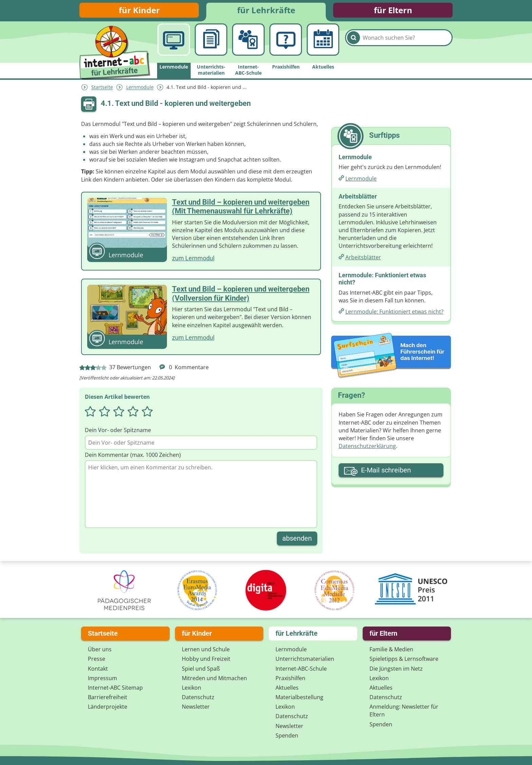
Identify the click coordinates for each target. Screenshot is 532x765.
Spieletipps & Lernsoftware (404, 659)
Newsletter (196, 707)
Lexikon (192, 688)
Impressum (102, 678)
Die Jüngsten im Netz (396, 669)
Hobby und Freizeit (206, 659)
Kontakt (98, 669)
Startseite (102, 89)
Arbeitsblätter (363, 259)
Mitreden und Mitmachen (214, 678)
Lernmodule (140, 89)
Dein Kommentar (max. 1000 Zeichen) (133, 457)
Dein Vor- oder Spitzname (118, 432)
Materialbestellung (299, 697)
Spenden (287, 735)
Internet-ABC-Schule (301, 669)
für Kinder (139, 11)
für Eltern (393, 11)
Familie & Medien (391, 650)
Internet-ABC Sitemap (115, 688)
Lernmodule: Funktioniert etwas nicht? (394, 314)
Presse (97, 659)
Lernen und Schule (206, 650)
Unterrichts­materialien (305, 659)
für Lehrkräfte (266, 11)
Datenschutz (198, 697)
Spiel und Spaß (201, 669)
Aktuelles (287, 688)
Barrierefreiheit (108, 697)
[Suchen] (354, 45)
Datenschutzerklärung (367, 448)
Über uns (100, 650)
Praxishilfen (290, 678)
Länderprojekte (108, 707)
